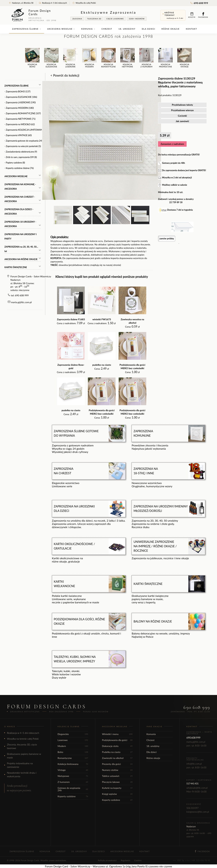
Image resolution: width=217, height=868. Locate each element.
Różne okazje (170, 29)
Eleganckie (73, 734)
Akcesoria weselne (61, 29)
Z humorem (73, 782)
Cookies (138, 860)
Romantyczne (73, 758)
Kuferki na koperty (117, 788)
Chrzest (107, 29)
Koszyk (192, 15)
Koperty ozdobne (73, 796)
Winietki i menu (117, 734)
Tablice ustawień (117, 776)
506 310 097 (192, 808)
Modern (73, 746)
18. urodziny (127, 29)
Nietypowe (73, 776)
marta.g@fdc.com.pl (21, 302)
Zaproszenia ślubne (27, 29)
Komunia (88, 29)
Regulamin (126, 860)
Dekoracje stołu (117, 746)
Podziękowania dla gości (117, 740)
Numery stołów (117, 770)
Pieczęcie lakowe (117, 782)
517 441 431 (192, 784)
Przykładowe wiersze (182, 110)
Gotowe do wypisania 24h (73, 789)
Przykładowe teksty (182, 105)
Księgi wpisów (117, 794)
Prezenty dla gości (117, 764)
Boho (73, 752)
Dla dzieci (148, 29)
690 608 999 (199, 3)
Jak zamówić (182, 121)
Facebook (203, 15)
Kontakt (192, 29)
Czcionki (182, 116)
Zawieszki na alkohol (117, 758)
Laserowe (73, 740)
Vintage (73, 770)
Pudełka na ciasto (117, 752)
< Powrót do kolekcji (65, 75)
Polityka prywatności (107, 860)
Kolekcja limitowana (73, 764)
